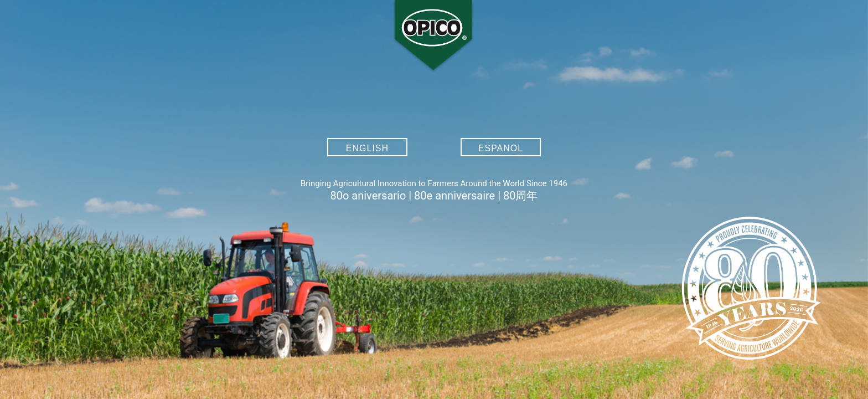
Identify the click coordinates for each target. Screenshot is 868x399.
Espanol (501, 148)
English (367, 148)
